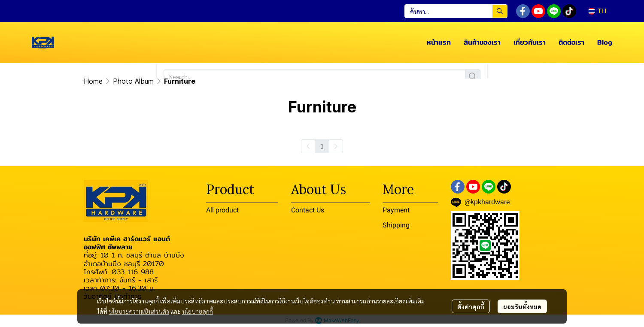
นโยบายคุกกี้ (197, 311)
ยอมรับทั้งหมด (522, 306)
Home (93, 81)
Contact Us (308, 210)
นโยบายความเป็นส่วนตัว (139, 311)
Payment (396, 210)
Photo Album (133, 81)
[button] (456, 11)
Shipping (396, 225)
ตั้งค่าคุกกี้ (471, 306)
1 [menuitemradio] (322, 146)
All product (222, 210)
